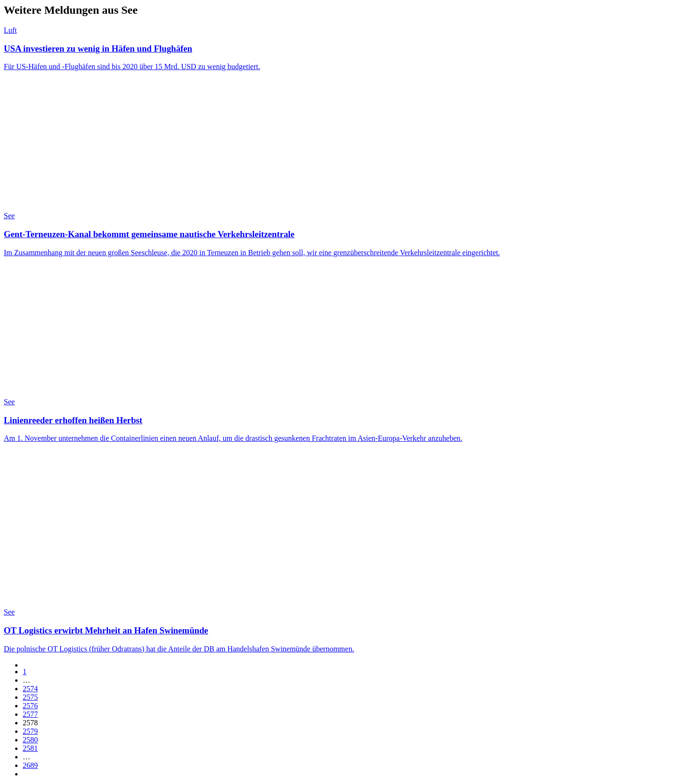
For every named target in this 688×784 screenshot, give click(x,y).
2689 (30, 765)
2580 (30, 740)
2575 (30, 697)
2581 (30, 748)
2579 (30, 731)
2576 (30, 706)
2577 (30, 714)
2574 (30, 689)
